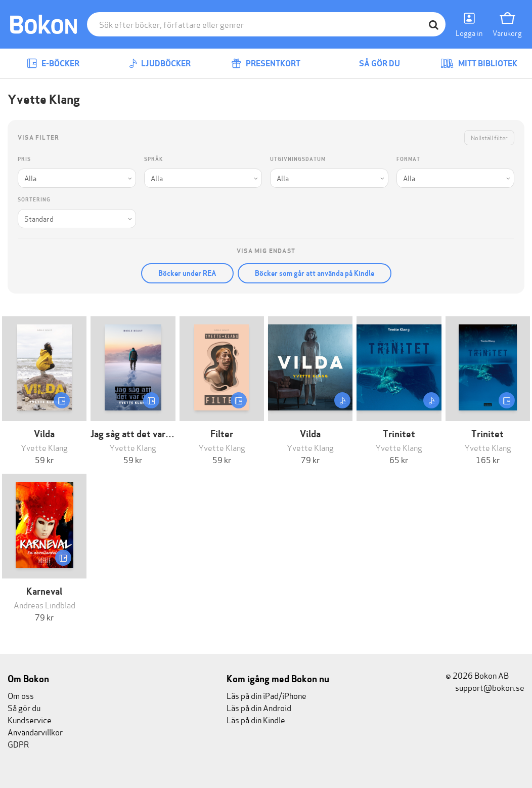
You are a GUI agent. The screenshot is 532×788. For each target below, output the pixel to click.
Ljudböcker (160, 64)
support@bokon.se (485, 687)
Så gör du (372, 64)
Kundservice (30, 719)
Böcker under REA (187, 273)
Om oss (21, 695)
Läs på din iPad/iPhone (267, 695)
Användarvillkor (35, 732)
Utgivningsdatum (298, 159)
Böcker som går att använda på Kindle (315, 273)
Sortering (34, 200)
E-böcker (53, 64)
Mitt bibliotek (479, 64)
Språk (153, 159)
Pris (24, 159)
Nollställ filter (489, 137)
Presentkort (266, 64)
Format (408, 159)
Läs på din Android (259, 707)
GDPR (18, 744)
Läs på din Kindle (256, 719)
